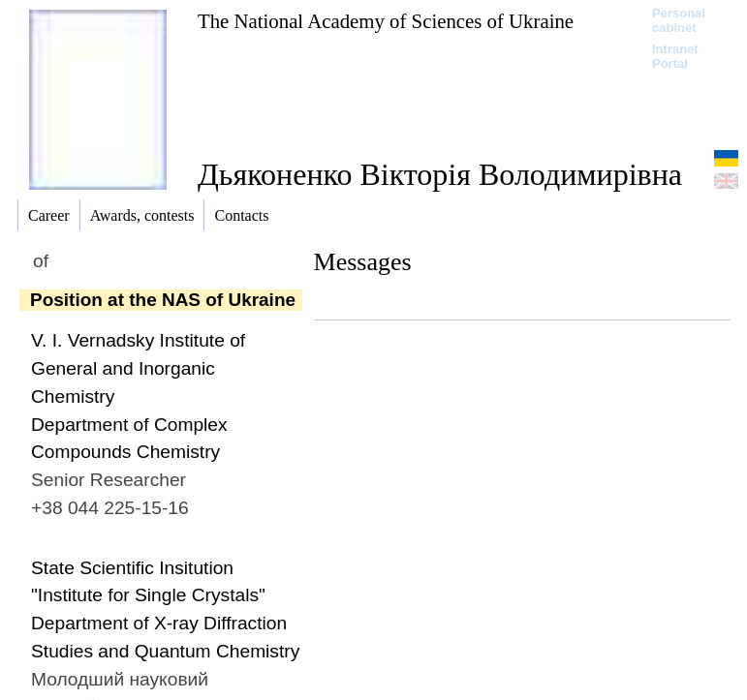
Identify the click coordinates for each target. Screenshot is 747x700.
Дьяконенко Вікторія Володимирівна (440, 174)
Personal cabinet (679, 20)
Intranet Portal (675, 56)
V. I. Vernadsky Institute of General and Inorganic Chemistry (138, 368)
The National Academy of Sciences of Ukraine (386, 21)
